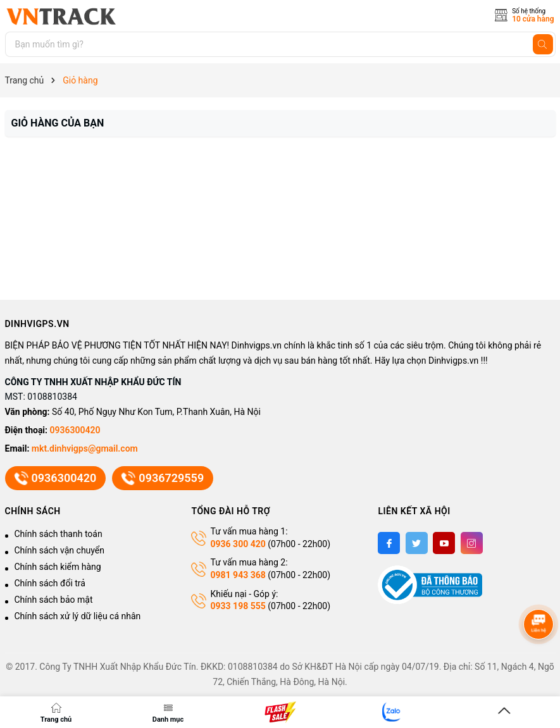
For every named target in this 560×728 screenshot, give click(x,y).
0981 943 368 (238, 575)
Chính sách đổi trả (50, 583)
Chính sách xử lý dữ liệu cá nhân (78, 616)
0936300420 (75, 430)
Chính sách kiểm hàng (58, 567)
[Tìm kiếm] (543, 44)
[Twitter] (417, 543)
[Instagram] (472, 543)
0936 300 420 (238, 544)
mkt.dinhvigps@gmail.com (85, 448)
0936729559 (163, 478)
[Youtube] (444, 543)
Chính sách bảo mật (54, 600)
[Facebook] (389, 543)
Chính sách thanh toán (59, 534)
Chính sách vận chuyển (60, 550)
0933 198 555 (238, 606)
